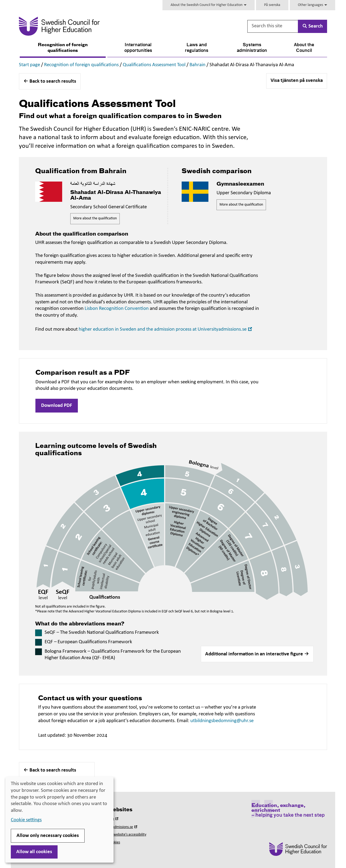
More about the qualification (95, 218)
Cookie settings (26, 820)
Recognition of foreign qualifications (63, 48)
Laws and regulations (197, 48)
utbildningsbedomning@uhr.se (222, 721)
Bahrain (197, 65)
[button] (257, 654)
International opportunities (138, 48)
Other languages (312, 5)
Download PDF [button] (57, 406)
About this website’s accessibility (122, 835)
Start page (29, 65)
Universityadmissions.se (118, 827)
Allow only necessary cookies (48, 836)
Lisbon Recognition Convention (117, 309)
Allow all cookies (34, 852)
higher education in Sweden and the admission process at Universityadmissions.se (166, 329)
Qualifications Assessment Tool (154, 65)
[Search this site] (273, 26)
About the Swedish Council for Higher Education (209, 5)
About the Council (304, 48)
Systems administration (252, 48)
